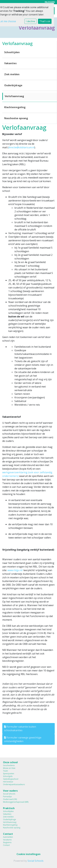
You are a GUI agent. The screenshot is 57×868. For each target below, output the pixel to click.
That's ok (45, 21)
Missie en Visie (9, 768)
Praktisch (9, 808)
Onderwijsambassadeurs (14, 784)
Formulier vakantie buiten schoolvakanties (20, 728)
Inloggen (50, 2)
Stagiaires (7, 842)
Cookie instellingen (28, 854)
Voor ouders (10, 791)
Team (5, 771)
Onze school (10, 762)
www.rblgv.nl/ (15, 570)
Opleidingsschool (11, 779)
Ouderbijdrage (13, 85)
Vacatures (7, 840)
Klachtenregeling (15, 107)
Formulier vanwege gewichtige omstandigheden (23, 739)
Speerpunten (9, 774)
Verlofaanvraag (14, 96)
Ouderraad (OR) (10, 799)
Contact (8, 834)
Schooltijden (12, 52)
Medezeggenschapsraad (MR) (16, 802)
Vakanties (10, 63)
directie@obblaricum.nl (21, 147)
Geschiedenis (9, 765)
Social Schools (9, 794)
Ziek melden (12, 74)
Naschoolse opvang (16, 118)
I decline (30, 21)
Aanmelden (8, 837)
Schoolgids (8, 776)
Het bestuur (8, 782)
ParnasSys (7, 796)
